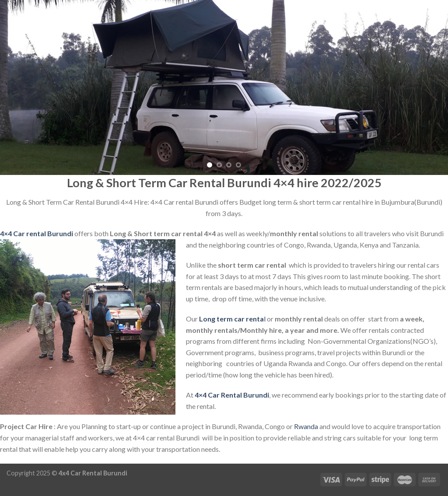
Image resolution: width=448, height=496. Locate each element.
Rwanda (306, 426)
